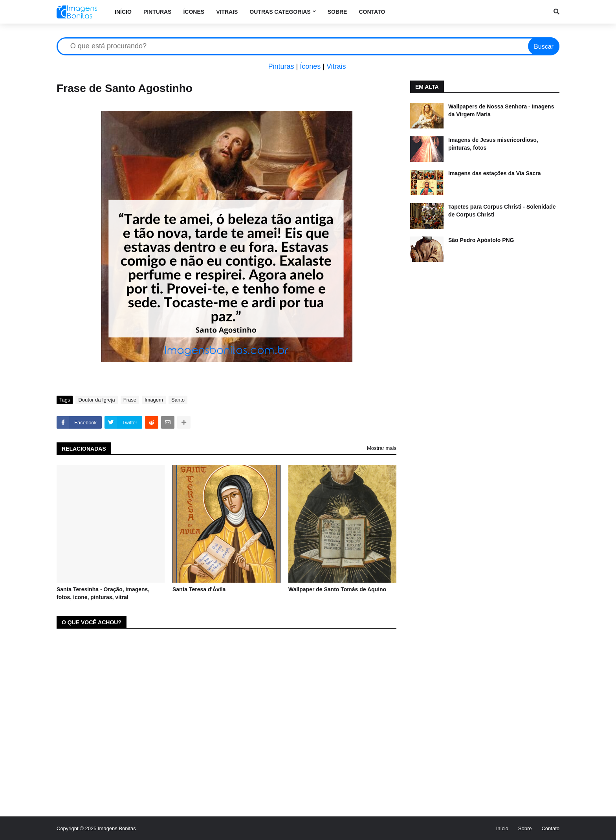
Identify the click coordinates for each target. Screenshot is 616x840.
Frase (130, 400)
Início (502, 828)
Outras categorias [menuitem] (280, 12)
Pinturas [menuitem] (158, 12)
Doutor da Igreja (96, 400)
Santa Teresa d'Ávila (199, 589)
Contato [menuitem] (372, 12)
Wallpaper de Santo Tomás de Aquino (337, 589)
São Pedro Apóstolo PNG (481, 240)
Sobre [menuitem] (337, 12)
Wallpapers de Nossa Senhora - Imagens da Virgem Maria (501, 110)
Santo (178, 400)
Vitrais (336, 66)
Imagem (154, 400)
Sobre (525, 828)
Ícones (310, 66)
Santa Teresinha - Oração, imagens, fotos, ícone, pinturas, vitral (103, 593)
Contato (550, 828)
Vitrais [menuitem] (227, 12)
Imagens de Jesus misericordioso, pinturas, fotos (493, 144)
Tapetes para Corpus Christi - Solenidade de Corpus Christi (502, 211)
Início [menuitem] (123, 12)
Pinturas (281, 66)
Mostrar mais (382, 448)
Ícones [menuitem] (194, 12)
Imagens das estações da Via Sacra (495, 173)
